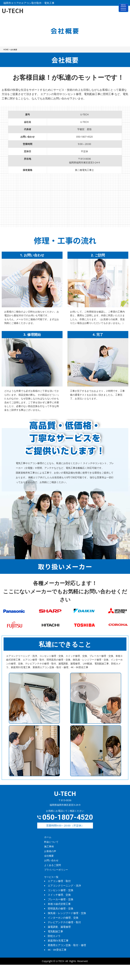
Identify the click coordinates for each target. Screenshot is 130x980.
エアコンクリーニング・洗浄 (64, 885)
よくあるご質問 (53, 865)
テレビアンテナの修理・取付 (64, 922)
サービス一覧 (51, 877)
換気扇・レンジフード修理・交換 (67, 913)
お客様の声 (50, 851)
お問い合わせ (51, 860)
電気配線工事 (55, 931)
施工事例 (49, 846)
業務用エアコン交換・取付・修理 (67, 945)
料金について (51, 842)
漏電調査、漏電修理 (59, 927)
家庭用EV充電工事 (58, 940)
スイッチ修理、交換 (59, 895)
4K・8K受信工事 (57, 950)
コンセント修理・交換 (60, 890)
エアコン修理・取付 (59, 881)
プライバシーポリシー (56, 870)
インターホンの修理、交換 (63, 918)
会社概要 (49, 856)
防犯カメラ (54, 936)
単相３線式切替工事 (59, 904)
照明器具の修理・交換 (60, 908)
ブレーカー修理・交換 (60, 899)
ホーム (48, 837)
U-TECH (60, 961)
